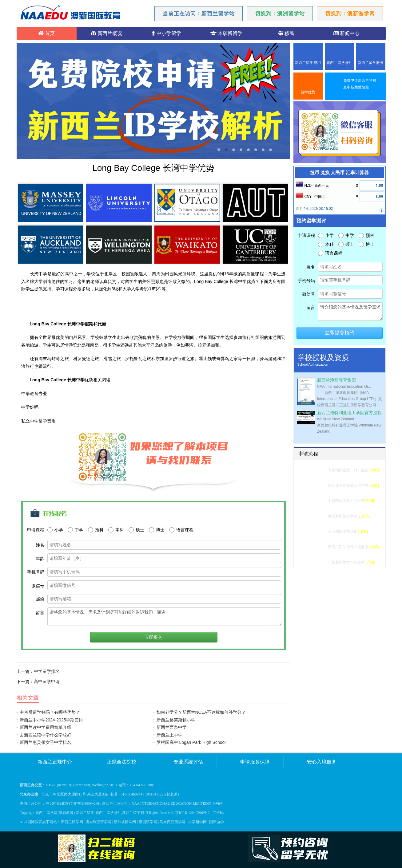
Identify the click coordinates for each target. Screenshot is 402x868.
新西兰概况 (106, 33)
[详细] (374, 470)
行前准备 (317, 532)
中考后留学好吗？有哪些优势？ (50, 712)
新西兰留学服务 (371, 63)
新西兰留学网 (72, 822)
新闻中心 (346, 33)
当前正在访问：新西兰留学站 (199, 14)
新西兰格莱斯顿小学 (176, 720)
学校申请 (317, 501)
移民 (286, 33)
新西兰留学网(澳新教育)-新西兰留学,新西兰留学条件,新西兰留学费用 (92, 813)
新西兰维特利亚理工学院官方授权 (349, 413)
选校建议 (317, 485)
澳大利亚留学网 (98, 822)
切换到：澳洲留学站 (280, 14)
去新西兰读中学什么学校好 (46, 735)
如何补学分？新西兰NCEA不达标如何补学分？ (201, 712)
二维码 (218, 813)
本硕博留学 (226, 33)
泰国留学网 (148, 822)
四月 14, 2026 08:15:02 (314, 209)
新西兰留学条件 (339, 63)
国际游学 (217, 822)
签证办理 (317, 516)
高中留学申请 (47, 681)
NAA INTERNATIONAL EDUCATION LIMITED (170, 803)
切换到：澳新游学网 (350, 14)
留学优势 (308, 92)
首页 (46, 33)
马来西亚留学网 (173, 822)
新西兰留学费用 (308, 63)
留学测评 (317, 470)
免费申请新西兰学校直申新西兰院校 (360, 84)
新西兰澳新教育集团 (336, 380)
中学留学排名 (47, 671)
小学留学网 (197, 822)
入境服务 (317, 547)
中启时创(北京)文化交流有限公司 (73, 803)
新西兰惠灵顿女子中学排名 (46, 742)
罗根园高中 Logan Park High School (191, 742)
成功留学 (317, 562)
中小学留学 (166, 33)
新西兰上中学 (169, 735)
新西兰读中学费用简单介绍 (46, 727)
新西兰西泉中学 (172, 727)
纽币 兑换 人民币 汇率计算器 (339, 173)
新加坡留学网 (125, 822)
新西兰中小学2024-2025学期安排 (52, 720)
